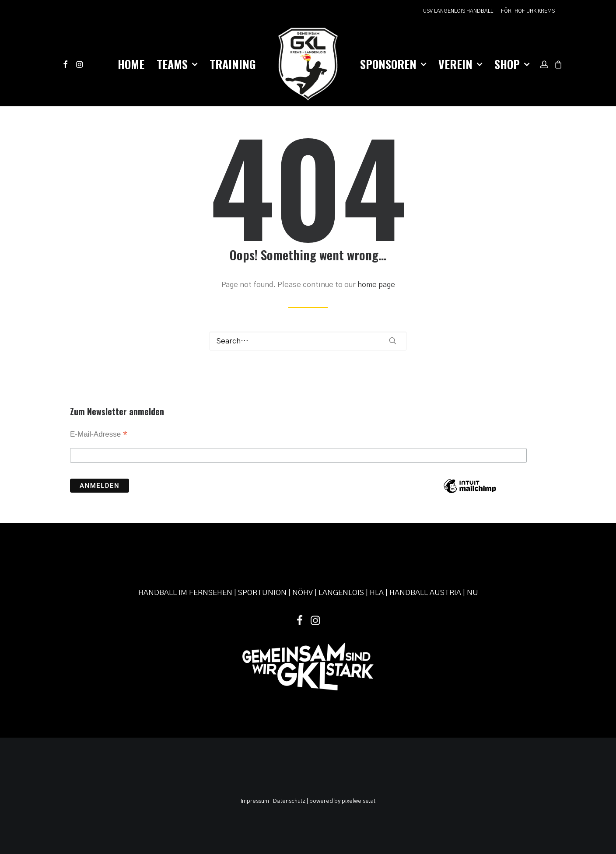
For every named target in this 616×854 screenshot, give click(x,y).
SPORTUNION (262, 593)
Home (131, 64)
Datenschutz (289, 801)
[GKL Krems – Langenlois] (308, 64)
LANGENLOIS (341, 593)
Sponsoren (393, 64)
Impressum (255, 801)
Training (233, 64)
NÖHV (303, 593)
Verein (460, 64)
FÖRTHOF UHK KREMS (528, 11)
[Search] (308, 341)
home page (376, 285)
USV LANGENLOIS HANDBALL (458, 11)
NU (472, 593)
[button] (67, 64)
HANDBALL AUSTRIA (425, 593)
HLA (377, 593)
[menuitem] (460, 11)
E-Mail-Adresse (99, 435)
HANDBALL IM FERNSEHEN (185, 593)
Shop (512, 64)
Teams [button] (177, 64)
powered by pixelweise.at (342, 801)
